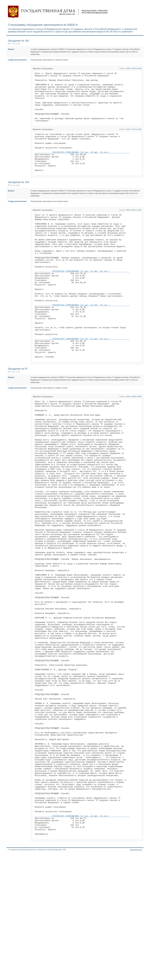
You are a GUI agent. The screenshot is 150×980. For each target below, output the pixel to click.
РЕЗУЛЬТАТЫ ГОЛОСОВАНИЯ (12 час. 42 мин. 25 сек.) (82, 939)
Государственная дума (58, 12)
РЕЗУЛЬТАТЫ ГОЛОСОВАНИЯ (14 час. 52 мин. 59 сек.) (82, 380)
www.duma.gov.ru (136, 976)
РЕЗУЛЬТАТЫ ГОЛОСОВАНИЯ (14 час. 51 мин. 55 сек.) (82, 299)
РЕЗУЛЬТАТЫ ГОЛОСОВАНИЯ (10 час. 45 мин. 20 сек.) (82, 166)
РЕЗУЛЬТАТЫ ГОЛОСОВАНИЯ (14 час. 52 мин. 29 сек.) (82, 340)
